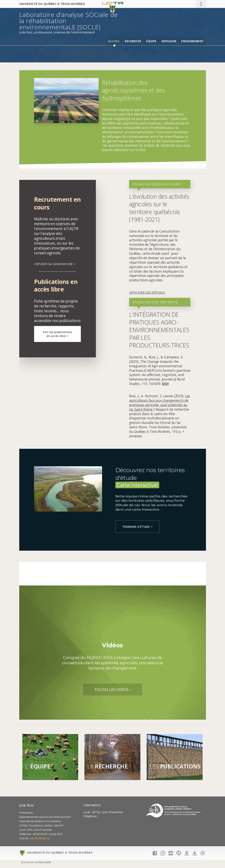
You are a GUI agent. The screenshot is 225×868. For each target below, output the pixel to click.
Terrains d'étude (136, 527)
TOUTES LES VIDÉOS (111, 689)
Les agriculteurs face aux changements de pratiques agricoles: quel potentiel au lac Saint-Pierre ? (159, 403)
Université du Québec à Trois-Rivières (52, 4)
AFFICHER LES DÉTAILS (147, 292)
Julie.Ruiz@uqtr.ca (40, 838)
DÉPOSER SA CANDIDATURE (53, 264)
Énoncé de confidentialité (36, 862)
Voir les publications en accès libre (57, 334)
